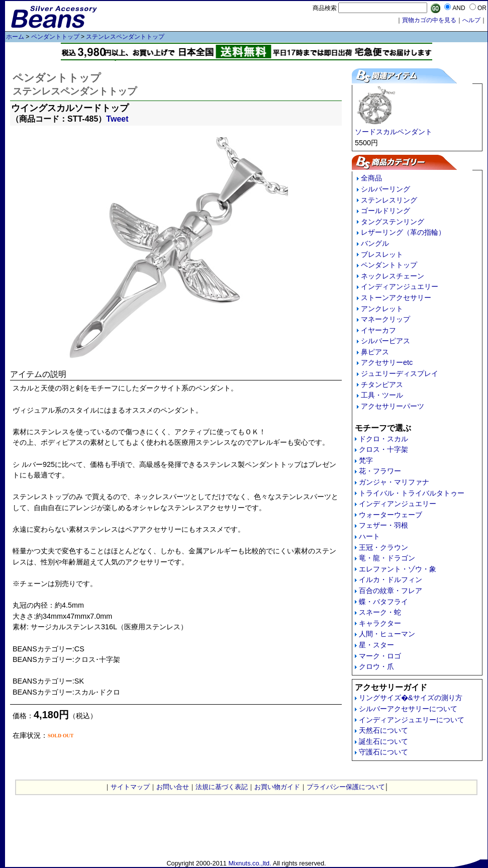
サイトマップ (130, 787)
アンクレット (382, 309)
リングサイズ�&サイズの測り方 (411, 698)
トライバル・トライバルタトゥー (412, 493)
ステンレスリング (389, 200)
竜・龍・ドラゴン (387, 558)
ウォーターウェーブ (391, 515)
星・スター (376, 645)
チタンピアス (382, 384)
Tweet (117, 119)
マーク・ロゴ (380, 656)
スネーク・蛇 (380, 612)
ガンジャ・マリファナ (394, 482)
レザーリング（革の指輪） (403, 232)
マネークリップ (385, 319)
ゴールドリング (385, 211)
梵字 (366, 460)
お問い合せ (173, 787)
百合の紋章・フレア (391, 591)
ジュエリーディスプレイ (400, 373)
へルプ (471, 20)
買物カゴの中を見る (429, 20)
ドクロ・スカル (383, 439)
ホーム (15, 37)
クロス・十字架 (383, 449)
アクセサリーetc (387, 362)
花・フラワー (380, 471)
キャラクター (380, 623)
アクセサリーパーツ (393, 406)
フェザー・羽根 (383, 525)
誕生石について (383, 741)
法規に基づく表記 (222, 787)
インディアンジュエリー (400, 286)
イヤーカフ (378, 330)
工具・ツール (382, 395)
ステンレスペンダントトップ (125, 37)
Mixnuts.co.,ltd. (250, 863)
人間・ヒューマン (387, 634)
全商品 (371, 178)
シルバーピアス (385, 341)
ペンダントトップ (55, 37)
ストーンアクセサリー (396, 298)
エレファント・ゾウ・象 (398, 569)
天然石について (383, 730)
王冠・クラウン (383, 547)
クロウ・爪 (376, 666)
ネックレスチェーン (393, 276)
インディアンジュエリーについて (412, 720)
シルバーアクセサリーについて (408, 709)
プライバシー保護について (346, 787)
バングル (375, 243)
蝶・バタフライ (383, 602)
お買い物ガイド (277, 787)
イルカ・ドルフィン (391, 580)
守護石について (383, 752)
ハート (369, 536)
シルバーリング (385, 189)
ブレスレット (382, 254)
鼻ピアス (375, 352)
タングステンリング (393, 222)
